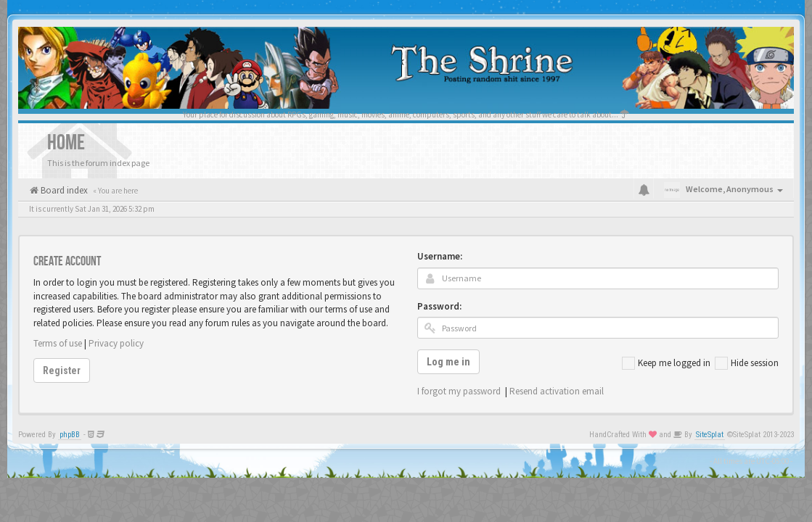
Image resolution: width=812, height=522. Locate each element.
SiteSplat (710, 435)
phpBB (70, 435)
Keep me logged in (666, 363)
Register (62, 370)
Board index (63, 190)
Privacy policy (116, 343)
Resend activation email (557, 391)
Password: (439, 306)
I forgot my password (459, 391)
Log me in (448, 362)
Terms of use (58, 343)
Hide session (747, 363)
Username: (440, 256)
